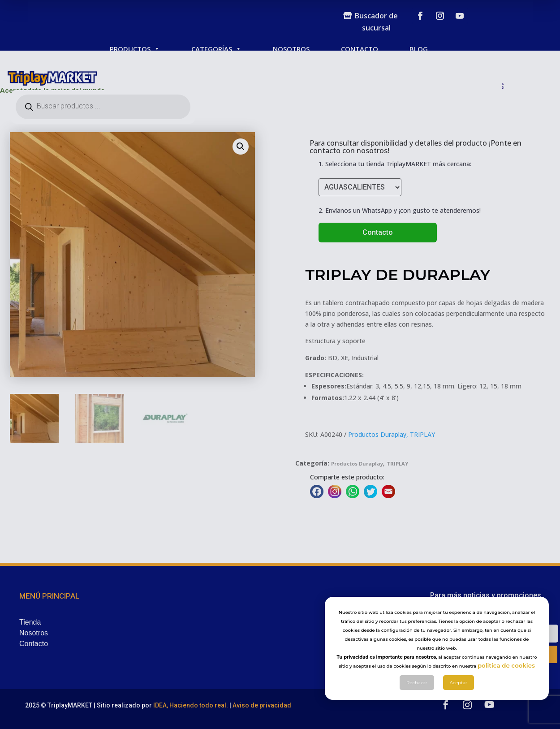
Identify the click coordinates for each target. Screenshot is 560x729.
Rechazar (417, 696)
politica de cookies (506, 678)
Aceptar (459, 696)
